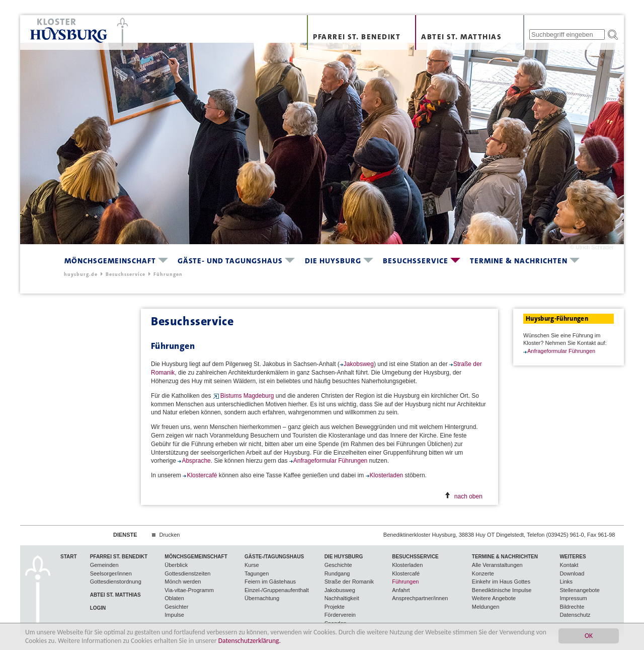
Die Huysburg (333, 261)
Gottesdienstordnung (116, 582)
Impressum (573, 598)
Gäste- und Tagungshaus (230, 261)
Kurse (252, 565)
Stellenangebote (580, 590)
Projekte (335, 607)
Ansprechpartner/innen (420, 598)
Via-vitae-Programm (189, 590)
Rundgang (337, 573)
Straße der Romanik (349, 582)
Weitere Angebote (494, 598)
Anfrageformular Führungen (331, 461)
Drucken (169, 535)
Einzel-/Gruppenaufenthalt (277, 590)
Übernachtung (262, 598)
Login (98, 608)
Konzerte (483, 573)
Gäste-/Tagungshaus (274, 557)
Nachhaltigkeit (342, 598)
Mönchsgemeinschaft (110, 261)
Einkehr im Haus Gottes (501, 582)
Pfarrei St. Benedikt (357, 37)
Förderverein (340, 615)
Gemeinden (104, 565)
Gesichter (176, 607)
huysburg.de (81, 274)
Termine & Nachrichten (519, 261)
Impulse (174, 615)
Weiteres (573, 557)
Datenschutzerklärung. (250, 641)
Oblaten (174, 598)
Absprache (196, 461)
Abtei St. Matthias (461, 37)
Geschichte (338, 565)
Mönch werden (183, 582)
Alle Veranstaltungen (497, 565)
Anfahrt (401, 590)
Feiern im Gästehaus (270, 582)
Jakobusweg (340, 590)
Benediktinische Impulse (502, 590)
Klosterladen (387, 475)
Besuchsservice (416, 261)
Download (572, 573)
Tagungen (257, 573)
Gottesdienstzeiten (187, 573)
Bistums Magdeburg (247, 396)
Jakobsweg (359, 364)
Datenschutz (575, 615)
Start (69, 557)
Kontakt (569, 565)
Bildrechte (572, 607)
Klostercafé (203, 475)
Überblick (176, 565)
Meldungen (486, 607)
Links (566, 582)
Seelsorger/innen (111, 573)
